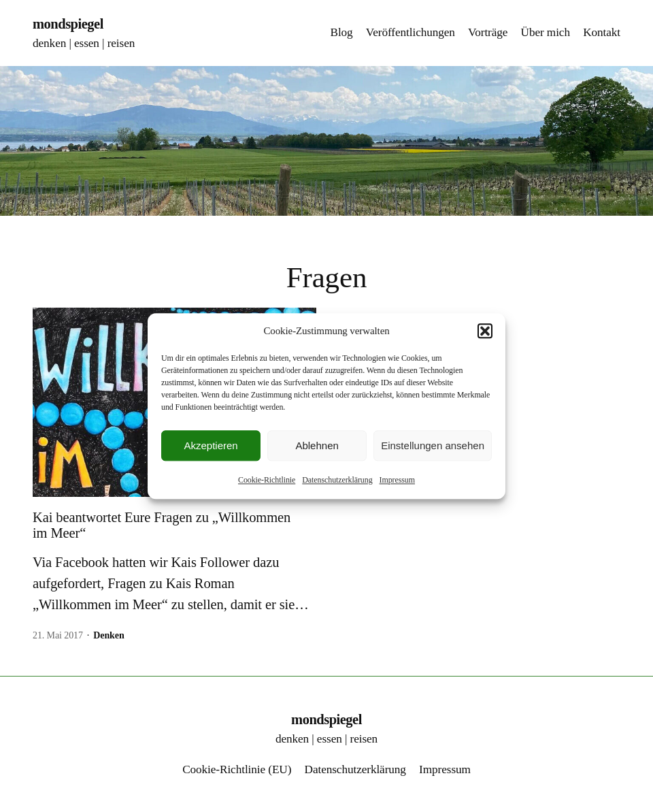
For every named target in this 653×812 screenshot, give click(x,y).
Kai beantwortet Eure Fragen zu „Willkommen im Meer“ (162, 525)
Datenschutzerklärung (337, 480)
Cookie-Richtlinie (267, 480)
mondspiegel (68, 24)
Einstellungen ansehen (433, 445)
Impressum (397, 480)
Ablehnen (317, 445)
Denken (108, 635)
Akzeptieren (211, 445)
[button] (485, 331)
